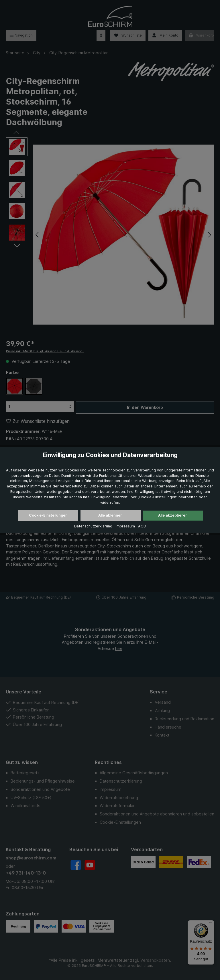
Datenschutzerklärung (94, 526)
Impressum (126, 526)
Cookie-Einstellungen (48, 515)
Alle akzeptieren (173, 515)
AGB (142, 526)
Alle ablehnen (110, 515)
